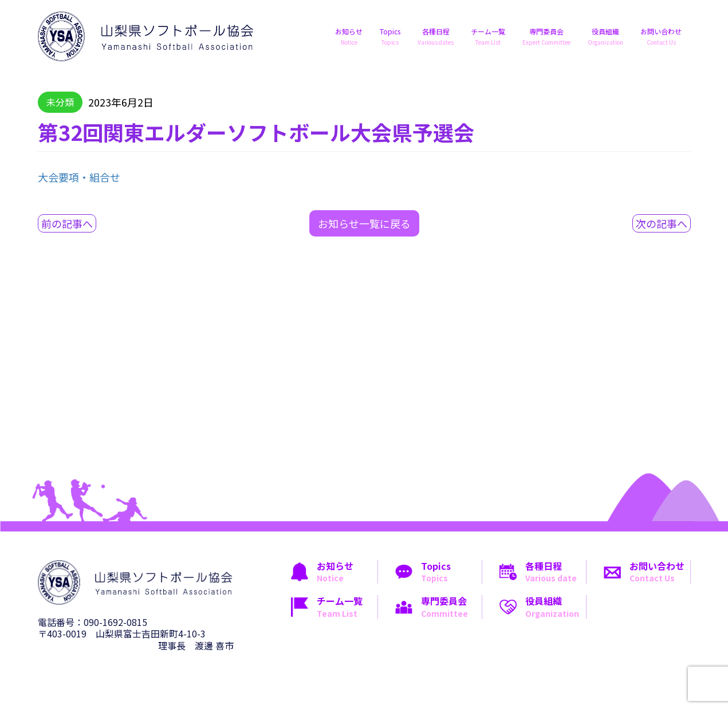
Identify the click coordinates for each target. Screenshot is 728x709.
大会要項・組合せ (79, 177)
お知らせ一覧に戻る (364, 223)
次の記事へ (662, 223)
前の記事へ (67, 223)
